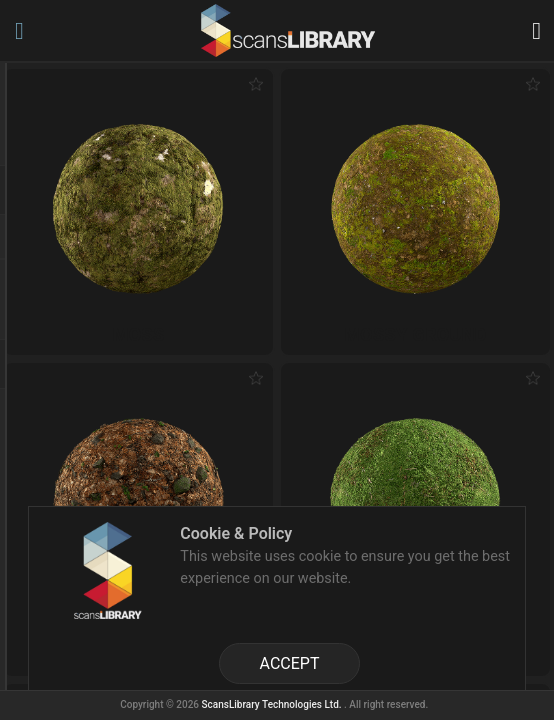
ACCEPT (290, 663)
